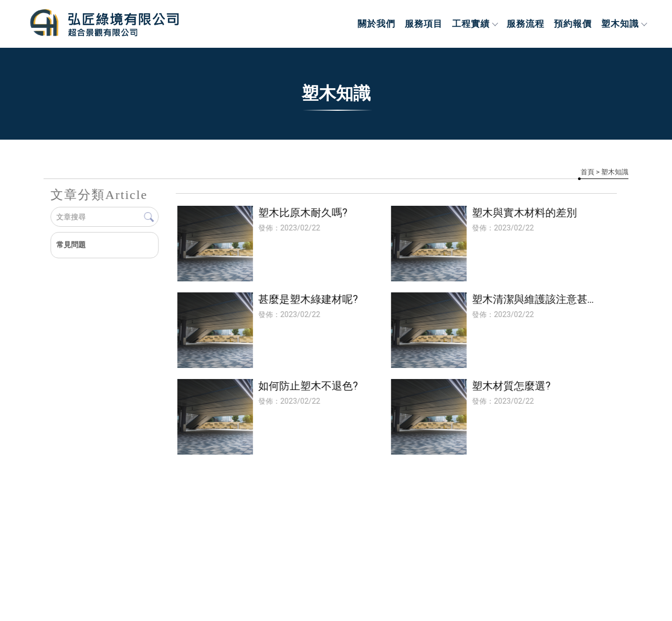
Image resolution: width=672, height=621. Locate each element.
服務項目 (424, 24)
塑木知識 (624, 24)
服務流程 (526, 24)
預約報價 (573, 24)
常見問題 (71, 245)
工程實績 (475, 24)
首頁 (587, 172)
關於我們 (376, 24)
